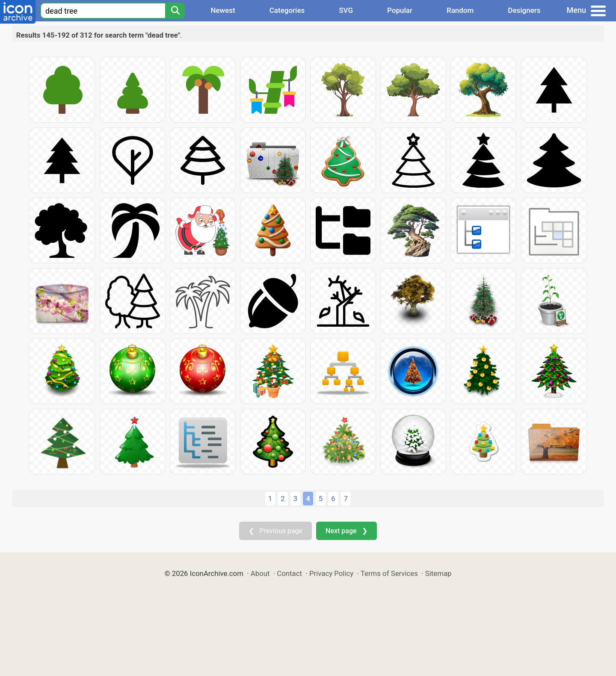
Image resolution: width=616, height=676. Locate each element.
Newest (223, 10)
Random (460, 10)
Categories (287, 10)
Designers (524, 10)
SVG (346, 10)
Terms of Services (389, 573)
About (260, 573)
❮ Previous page (275, 531)
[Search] (175, 11)
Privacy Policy (331, 573)
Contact (289, 573)
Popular (400, 10)
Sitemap (438, 573)
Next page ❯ (346, 531)
